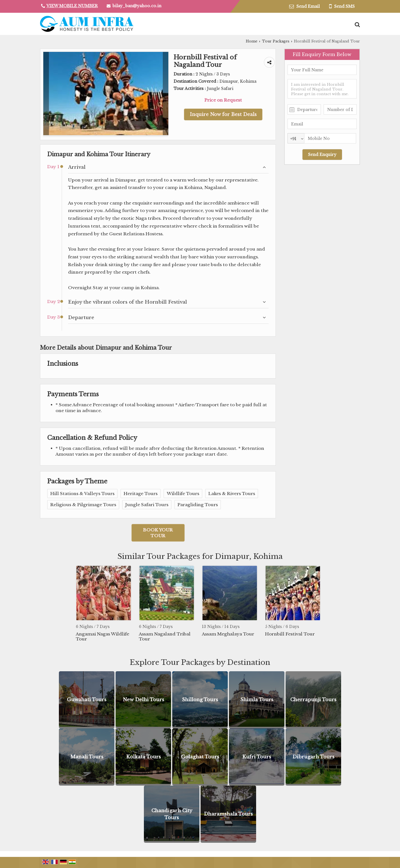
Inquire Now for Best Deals (223, 114)
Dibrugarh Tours (313, 757)
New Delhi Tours (143, 700)
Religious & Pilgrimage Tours (83, 505)
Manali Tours (87, 757)
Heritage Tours (141, 494)
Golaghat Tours (200, 757)
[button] (72, 6)
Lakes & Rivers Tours (232, 494)
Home (252, 41)
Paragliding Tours (198, 505)
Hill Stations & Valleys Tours (82, 494)
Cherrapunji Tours (313, 700)
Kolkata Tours (143, 757)
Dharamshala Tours (228, 814)
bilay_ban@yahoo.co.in (137, 6)
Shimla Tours (257, 700)
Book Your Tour (158, 533)
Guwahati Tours (87, 700)
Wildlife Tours (183, 494)
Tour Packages (276, 41)
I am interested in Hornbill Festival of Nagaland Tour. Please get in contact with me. (322, 89)
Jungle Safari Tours (147, 505)
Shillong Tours (200, 700)
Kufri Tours (257, 757)
